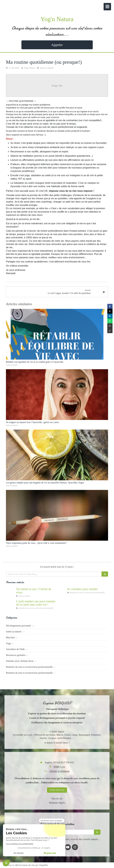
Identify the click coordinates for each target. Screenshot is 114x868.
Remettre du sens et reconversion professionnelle (29, 667)
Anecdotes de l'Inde (15, 649)
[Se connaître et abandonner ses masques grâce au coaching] (62, 592)
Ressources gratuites (16, 655)
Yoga (8, 643)
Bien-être (10, 637)
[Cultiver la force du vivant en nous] (10, 592)
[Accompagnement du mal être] (10, 604)
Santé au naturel (14, 632)
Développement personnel (18, 626)
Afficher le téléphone (59, 771)
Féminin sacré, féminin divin (20, 661)
